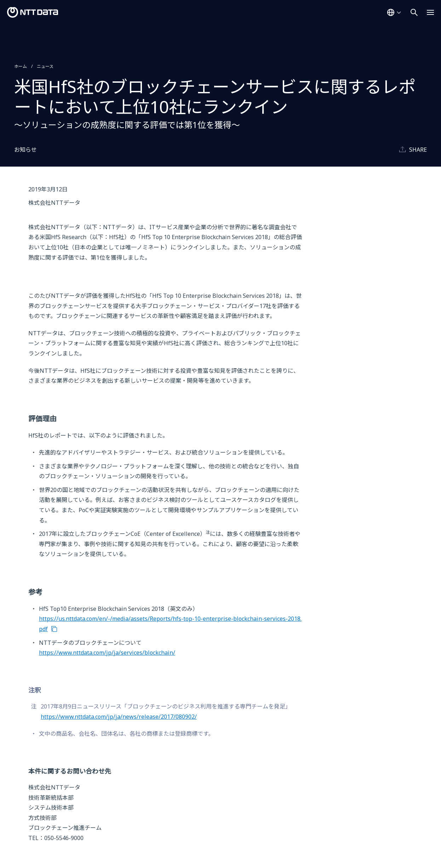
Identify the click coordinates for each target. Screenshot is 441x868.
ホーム (21, 66)
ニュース (45, 66)
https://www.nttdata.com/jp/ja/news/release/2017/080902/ (119, 717)
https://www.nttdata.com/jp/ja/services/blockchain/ (107, 653)
